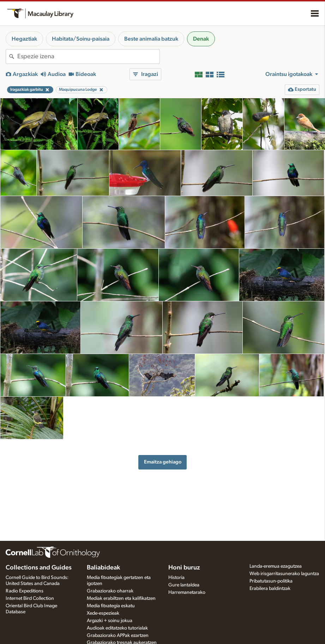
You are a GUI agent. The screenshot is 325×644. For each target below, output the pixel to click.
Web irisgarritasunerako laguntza (284, 574)
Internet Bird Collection (30, 598)
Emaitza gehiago (163, 462)
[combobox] (88, 57)
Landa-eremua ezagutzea (276, 566)
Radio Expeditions (25, 591)
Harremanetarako (187, 592)
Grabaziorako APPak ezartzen (118, 636)
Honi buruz (184, 568)
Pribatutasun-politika (271, 581)
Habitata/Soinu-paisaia (81, 39)
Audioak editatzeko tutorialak (117, 628)
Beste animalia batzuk (151, 39)
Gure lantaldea (184, 585)
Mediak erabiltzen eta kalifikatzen (121, 598)
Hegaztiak (24, 39)
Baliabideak (103, 568)
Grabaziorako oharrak (110, 591)
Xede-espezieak (103, 613)
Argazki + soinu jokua (110, 621)
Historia (176, 578)
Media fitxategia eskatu (111, 606)
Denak (201, 39)
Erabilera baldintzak (270, 589)
